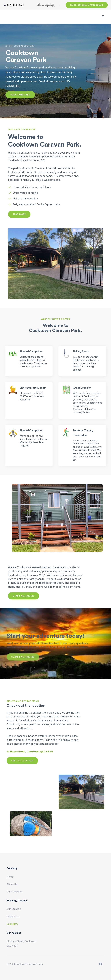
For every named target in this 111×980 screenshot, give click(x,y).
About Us (12, 884)
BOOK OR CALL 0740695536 (87, 5)
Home (10, 877)
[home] (15, 13)
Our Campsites (15, 892)
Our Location (14, 909)
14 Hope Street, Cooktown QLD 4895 (21, 943)
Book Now (12, 924)
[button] (103, 16)
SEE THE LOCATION (22, 761)
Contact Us (13, 916)
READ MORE (19, 214)
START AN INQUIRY (24, 596)
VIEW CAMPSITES (20, 95)
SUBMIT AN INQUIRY (23, 659)
